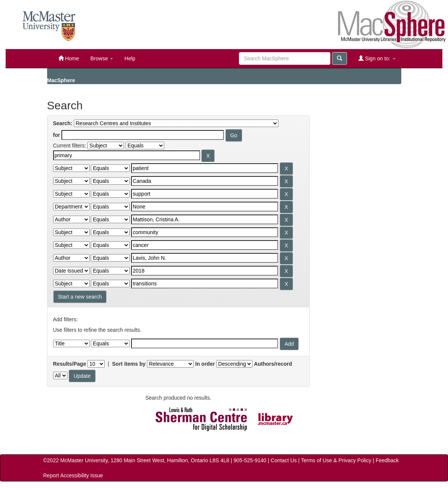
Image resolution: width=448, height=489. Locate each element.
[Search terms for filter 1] (127, 155)
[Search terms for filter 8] (205, 245)
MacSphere (61, 80)
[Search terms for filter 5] (205, 207)
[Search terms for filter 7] (205, 232)
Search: (63, 123)
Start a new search (80, 297)
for (57, 135)
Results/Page (70, 364)
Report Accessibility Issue (73, 475)
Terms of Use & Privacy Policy (336, 460)
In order (205, 364)
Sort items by (129, 364)
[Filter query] (205, 343)
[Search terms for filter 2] (205, 168)
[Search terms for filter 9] (205, 258)
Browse (102, 58)
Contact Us (284, 460)
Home (69, 58)
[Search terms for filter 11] (205, 284)
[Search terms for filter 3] (205, 181)
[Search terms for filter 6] (205, 219)
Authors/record (273, 364)
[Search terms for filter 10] (205, 271)
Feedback (387, 460)
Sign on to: (377, 58)
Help (130, 58)
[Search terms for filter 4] (205, 194)
